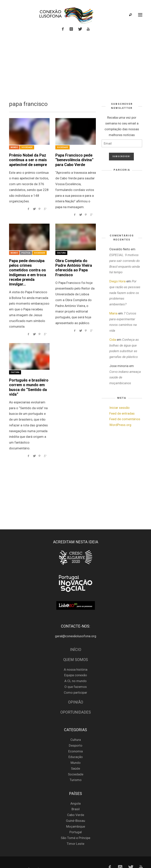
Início (76, 639)
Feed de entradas (122, 413)
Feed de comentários (125, 419)
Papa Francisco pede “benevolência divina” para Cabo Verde (73, 159)
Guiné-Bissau (75, 810)
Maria (113, 313)
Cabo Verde (76, 804)
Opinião (76, 692)
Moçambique (76, 816)
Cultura (61, 252)
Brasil (76, 799)
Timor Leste (75, 833)
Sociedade (27, 147)
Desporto (76, 735)
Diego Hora (117, 281)
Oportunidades (76, 702)
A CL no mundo (75, 670)
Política (26, 252)
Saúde (75, 758)
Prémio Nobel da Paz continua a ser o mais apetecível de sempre (26, 159)
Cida (113, 340)
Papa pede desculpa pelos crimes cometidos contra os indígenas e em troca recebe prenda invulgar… (29, 267)
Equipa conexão (76, 665)
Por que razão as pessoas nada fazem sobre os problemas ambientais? (125, 293)
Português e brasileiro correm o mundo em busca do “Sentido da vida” (27, 378)
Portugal (76, 822)
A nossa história (76, 659)
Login (10, 858)
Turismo (76, 769)
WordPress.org (120, 425)
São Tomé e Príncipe (75, 827)
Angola (75, 793)
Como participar (75, 682)
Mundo (14, 147)
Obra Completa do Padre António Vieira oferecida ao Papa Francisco (75, 263)
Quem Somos (76, 649)
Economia (75, 741)
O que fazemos (76, 676)
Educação (76, 746)
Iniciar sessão (119, 408)
